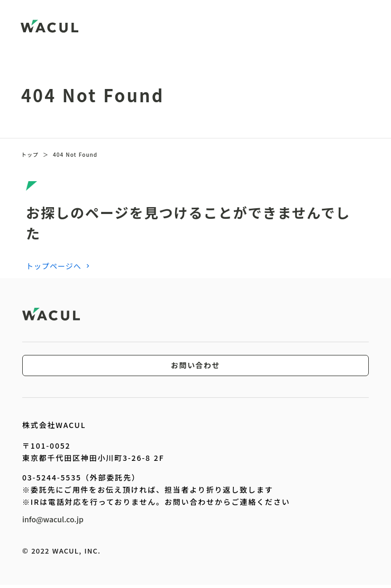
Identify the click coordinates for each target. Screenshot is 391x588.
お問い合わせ (195, 366)
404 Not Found (75, 155)
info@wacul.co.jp (53, 519)
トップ (30, 155)
